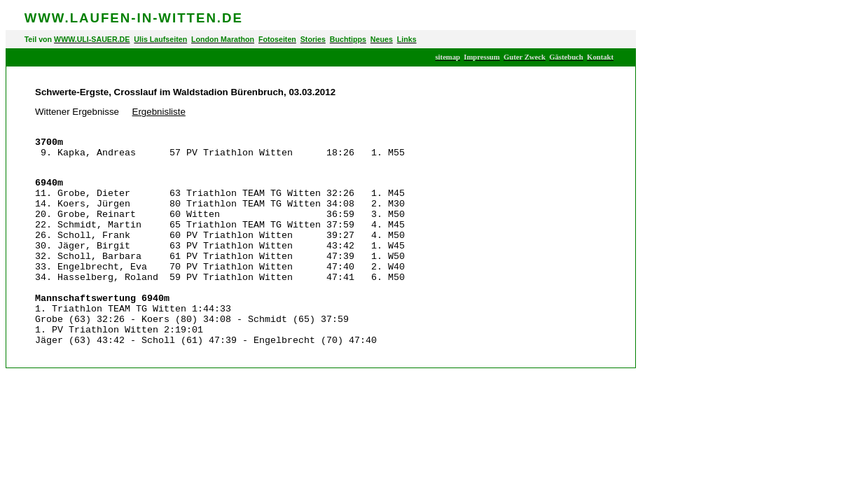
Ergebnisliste (159, 112)
